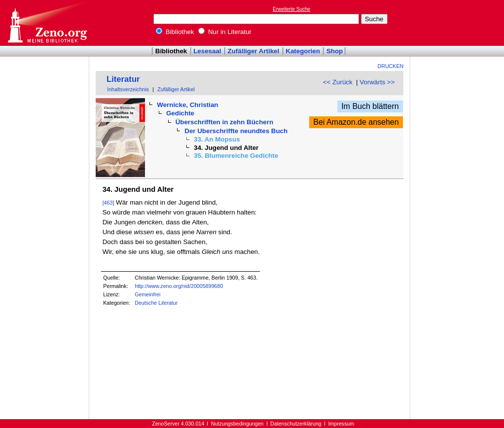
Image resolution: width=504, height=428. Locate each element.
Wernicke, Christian (187, 105)
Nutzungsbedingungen (237, 424)
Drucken (391, 66)
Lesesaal (207, 51)
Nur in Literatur (225, 32)
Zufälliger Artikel (254, 51)
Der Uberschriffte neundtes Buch (236, 131)
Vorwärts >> (377, 82)
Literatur (123, 79)
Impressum (341, 424)
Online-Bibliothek (47, 23)
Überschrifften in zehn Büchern (224, 122)
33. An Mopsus (217, 139)
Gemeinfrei (147, 294)
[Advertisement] (459, 23)
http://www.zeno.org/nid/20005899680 (179, 286)
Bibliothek (175, 32)
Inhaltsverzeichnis (128, 89)
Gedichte (180, 113)
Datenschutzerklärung (296, 424)
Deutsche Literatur (156, 303)
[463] (108, 203)
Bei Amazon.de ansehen (356, 122)
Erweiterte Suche (291, 9)
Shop (335, 51)
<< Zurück (338, 82)
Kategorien (303, 51)
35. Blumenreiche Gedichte (236, 156)
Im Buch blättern (370, 106)
